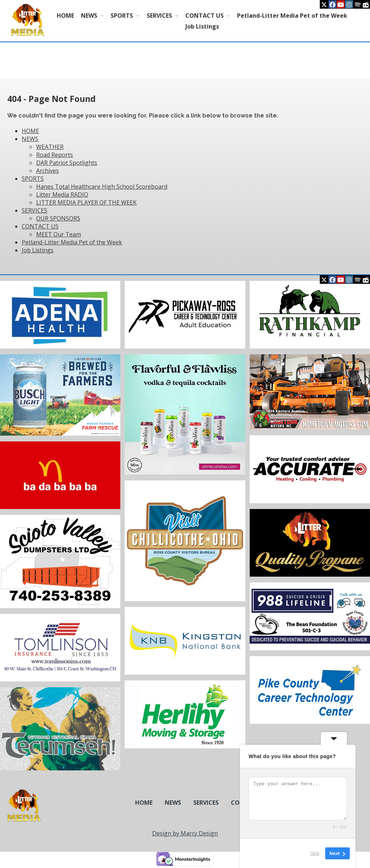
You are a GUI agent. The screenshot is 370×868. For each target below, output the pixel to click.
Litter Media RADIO (62, 194)
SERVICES (159, 16)
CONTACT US (205, 16)
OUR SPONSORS (58, 218)
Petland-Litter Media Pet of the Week (292, 16)
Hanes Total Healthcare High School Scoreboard (102, 187)
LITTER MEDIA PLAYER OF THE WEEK (86, 202)
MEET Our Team (59, 234)
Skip (315, 853)
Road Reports (55, 155)
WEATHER (50, 147)
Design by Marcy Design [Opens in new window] (185, 833)
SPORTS (122, 16)
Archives (48, 171)
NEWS (89, 16)
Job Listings (202, 26)
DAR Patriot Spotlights (67, 163)
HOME (65, 16)
